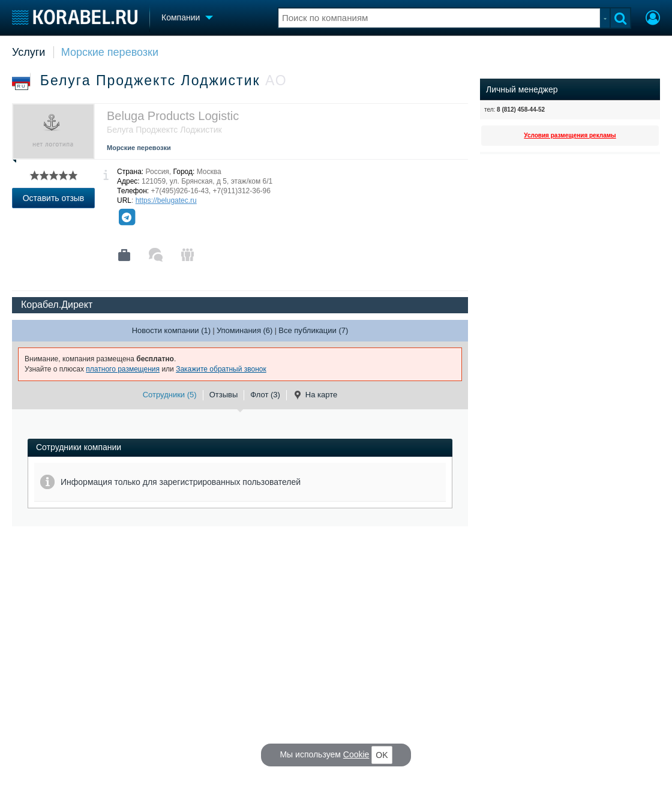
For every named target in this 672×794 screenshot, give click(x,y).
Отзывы (224, 395)
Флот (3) (265, 395)
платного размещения (123, 369)
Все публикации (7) (313, 330)
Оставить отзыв (54, 198)
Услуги (28, 52)
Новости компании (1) (171, 330)
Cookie (356, 754)
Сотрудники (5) (170, 395)
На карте (315, 395)
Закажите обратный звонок (221, 369)
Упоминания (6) (245, 330)
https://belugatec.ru (166, 200)
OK (382, 755)
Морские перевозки (110, 52)
